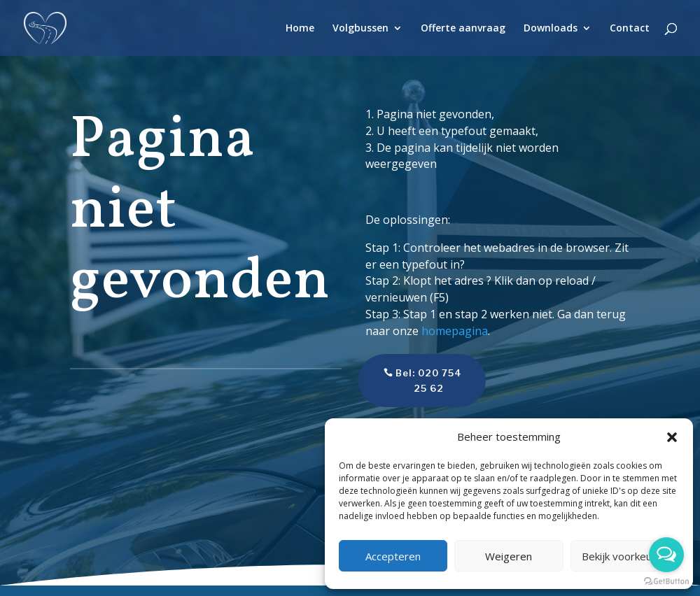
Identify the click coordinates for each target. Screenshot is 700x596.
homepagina (455, 331)
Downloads (551, 29)
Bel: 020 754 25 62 (410, 381)
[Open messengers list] (666, 555)
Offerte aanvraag (463, 29)
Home (300, 29)
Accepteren (393, 556)
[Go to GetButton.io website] (666, 582)
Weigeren (509, 556)
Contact (630, 29)
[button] (672, 437)
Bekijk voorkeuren (625, 556)
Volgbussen (360, 29)
